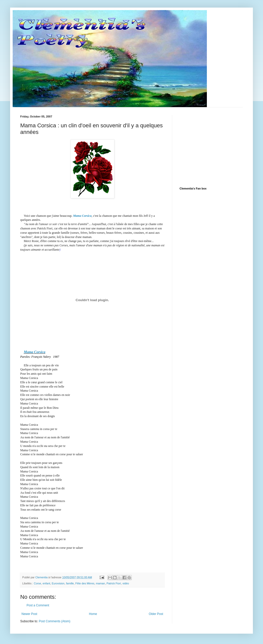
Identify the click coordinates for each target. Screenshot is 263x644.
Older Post (156, 614)
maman (100, 583)
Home (93, 614)
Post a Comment (38, 605)
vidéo (126, 583)
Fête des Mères (85, 583)
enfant (46, 583)
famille (70, 583)
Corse (38, 583)
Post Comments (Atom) (54, 621)
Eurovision (58, 583)
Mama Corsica (82, 216)
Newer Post (29, 614)
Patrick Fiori (114, 583)
